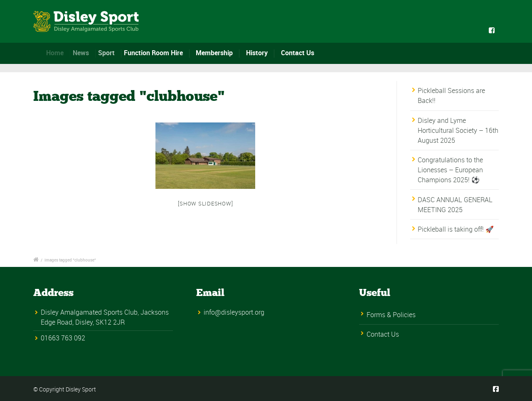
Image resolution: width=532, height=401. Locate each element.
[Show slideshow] (205, 203)
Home (57, 53)
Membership (214, 53)
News (83, 53)
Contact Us (298, 53)
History (257, 53)
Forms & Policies (391, 315)
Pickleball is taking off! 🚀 (456, 229)
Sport (109, 53)
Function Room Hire (156, 53)
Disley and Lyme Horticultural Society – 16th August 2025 (458, 130)
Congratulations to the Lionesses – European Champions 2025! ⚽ (450, 170)
